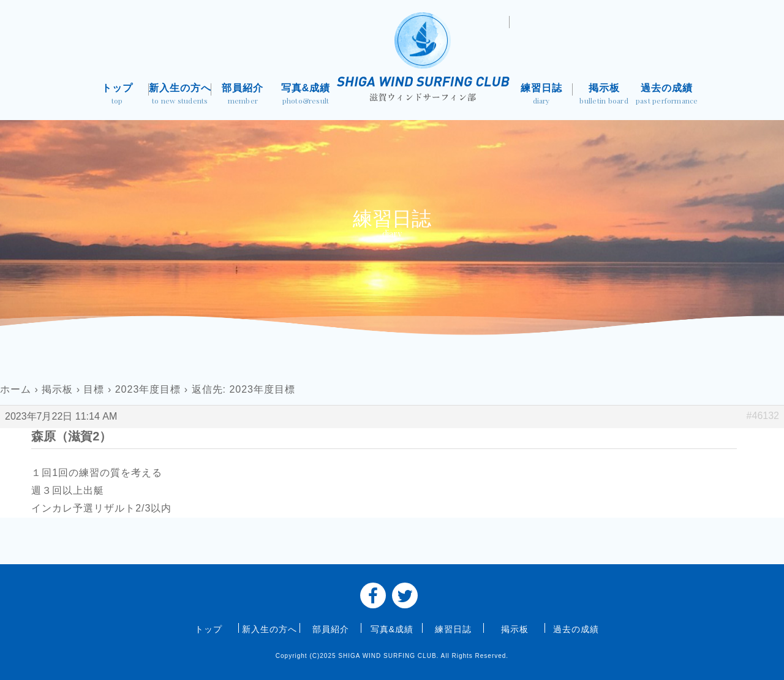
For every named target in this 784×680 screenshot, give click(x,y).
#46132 (763, 416)
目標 (94, 389)
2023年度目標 (148, 389)
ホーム (16, 389)
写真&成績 (306, 95)
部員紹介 (243, 95)
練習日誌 (541, 95)
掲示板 (604, 95)
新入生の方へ (180, 95)
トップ (117, 95)
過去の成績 (667, 95)
